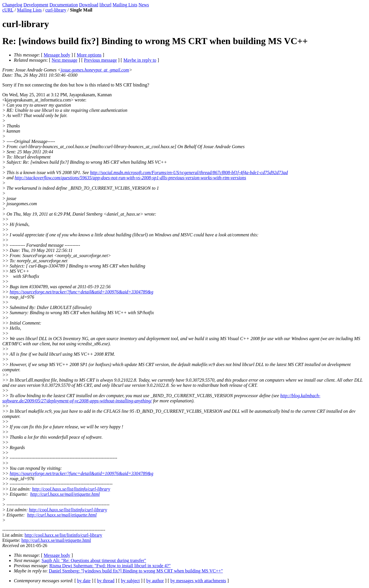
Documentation (64, 5)
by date (84, 581)
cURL (8, 10)
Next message (64, 60)
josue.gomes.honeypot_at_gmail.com (95, 70)
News (144, 5)
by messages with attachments (198, 581)
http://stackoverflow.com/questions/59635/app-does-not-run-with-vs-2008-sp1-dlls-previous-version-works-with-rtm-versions (130, 178)
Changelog (12, 5)
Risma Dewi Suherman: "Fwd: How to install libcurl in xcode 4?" (110, 566)
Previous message (100, 60)
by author (155, 581)
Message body (57, 55)
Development (36, 5)
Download (89, 5)
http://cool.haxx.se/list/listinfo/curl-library (71, 489)
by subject (130, 581)
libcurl (106, 5)
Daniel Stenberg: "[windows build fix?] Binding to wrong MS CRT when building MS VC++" (136, 571)
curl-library (56, 10)
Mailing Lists (125, 5)
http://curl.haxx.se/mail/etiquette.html (65, 494)
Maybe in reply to (140, 60)
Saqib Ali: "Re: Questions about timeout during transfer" (94, 560)
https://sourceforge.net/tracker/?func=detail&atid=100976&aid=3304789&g (82, 292)
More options (89, 55)
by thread (106, 581)
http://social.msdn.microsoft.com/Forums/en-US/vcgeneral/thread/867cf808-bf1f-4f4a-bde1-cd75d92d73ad (189, 173)
